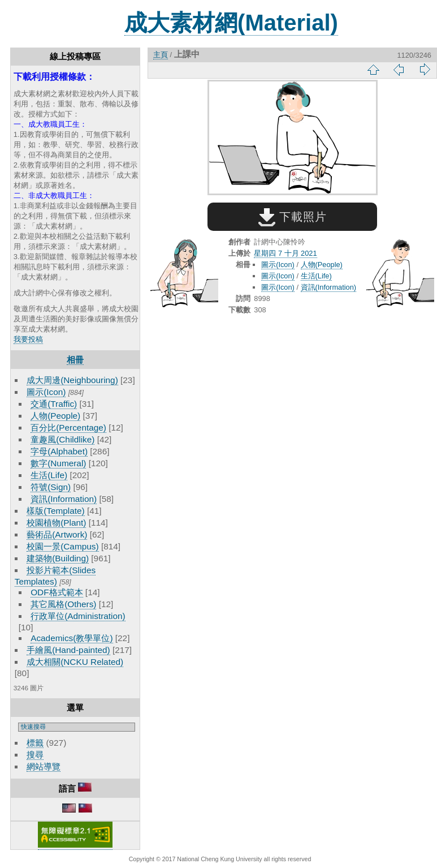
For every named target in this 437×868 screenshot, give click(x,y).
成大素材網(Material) (231, 23)
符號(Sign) (51, 487)
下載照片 (293, 217)
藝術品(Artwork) (57, 534)
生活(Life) (49, 475)
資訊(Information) (64, 499)
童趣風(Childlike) (62, 439)
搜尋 (35, 755)
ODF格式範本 (57, 592)
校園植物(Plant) (56, 523)
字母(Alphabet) (59, 451)
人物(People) (55, 416)
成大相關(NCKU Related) (75, 662)
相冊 (75, 360)
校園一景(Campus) (62, 546)
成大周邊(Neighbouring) (72, 380)
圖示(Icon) (46, 392)
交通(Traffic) (54, 404)
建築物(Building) (58, 558)
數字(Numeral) (58, 463)
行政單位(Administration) (78, 616)
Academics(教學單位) (72, 638)
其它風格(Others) (63, 604)
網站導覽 (44, 766)
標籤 (35, 743)
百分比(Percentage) (68, 427)
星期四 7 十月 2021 (285, 253)
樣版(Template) (56, 511)
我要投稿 (28, 339)
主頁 (161, 55)
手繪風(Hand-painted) (68, 650)
